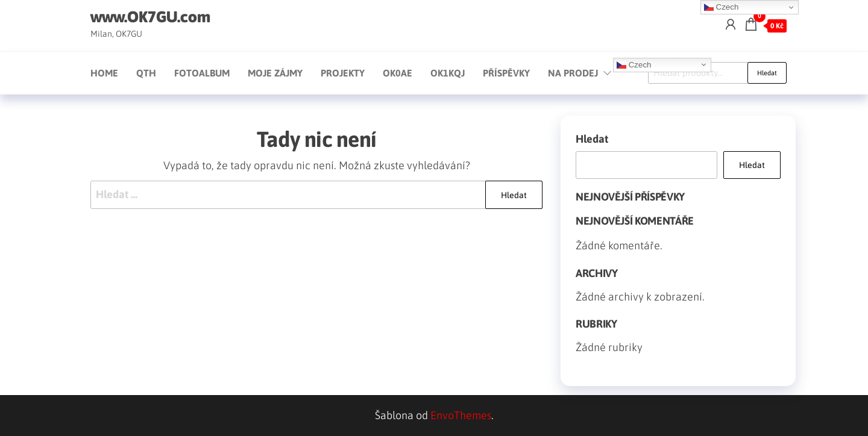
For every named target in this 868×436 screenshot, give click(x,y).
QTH (146, 73)
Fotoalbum (202, 73)
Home (104, 73)
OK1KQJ (448, 73)
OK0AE (398, 73)
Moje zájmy (275, 73)
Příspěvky (506, 73)
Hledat (767, 73)
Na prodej (573, 73)
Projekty (343, 73)
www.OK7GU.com (150, 17)
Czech (634, 64)
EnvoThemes (461, 415)
